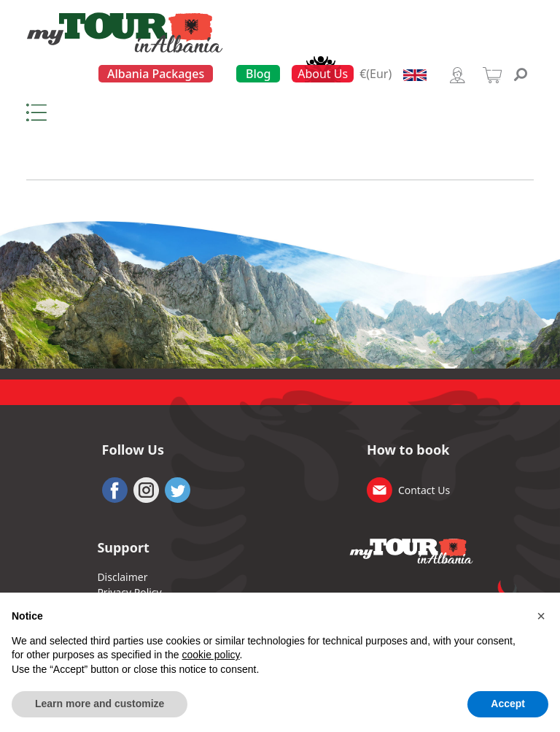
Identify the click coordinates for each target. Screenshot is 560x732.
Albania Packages (156, 74)
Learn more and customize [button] (100, 704)
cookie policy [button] (210, 655)
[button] (541, 616)
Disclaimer (122, 577)
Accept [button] (508, 704)
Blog (258, 74)
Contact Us (424, 490)
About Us (323, 74)
